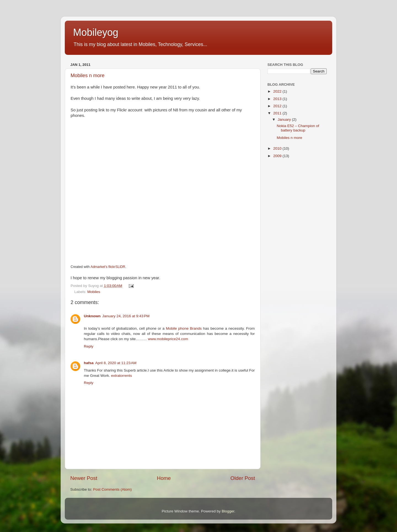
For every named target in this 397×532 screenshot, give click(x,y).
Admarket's (99, 267)
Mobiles (94, 292)
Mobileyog (96, 32)
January (285, 119)
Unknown (92, 316)
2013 (278, 99)
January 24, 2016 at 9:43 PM (126, 316)
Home (164, 478)
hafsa (89, 363)
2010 (278, 148)
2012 (278, 106)
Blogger (228, 511)
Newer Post (84, 478)
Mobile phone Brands (185, 328)
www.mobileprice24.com (167, 339)
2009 (278, 156)
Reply (89, 346)
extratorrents (122, 376)
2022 (278, 91)
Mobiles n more (88, 76)
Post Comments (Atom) (112, 489)
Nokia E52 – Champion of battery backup (298, 128)
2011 (278, 113)
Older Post (243, 478)
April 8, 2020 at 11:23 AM (116, 363)
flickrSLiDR (117, 267)
